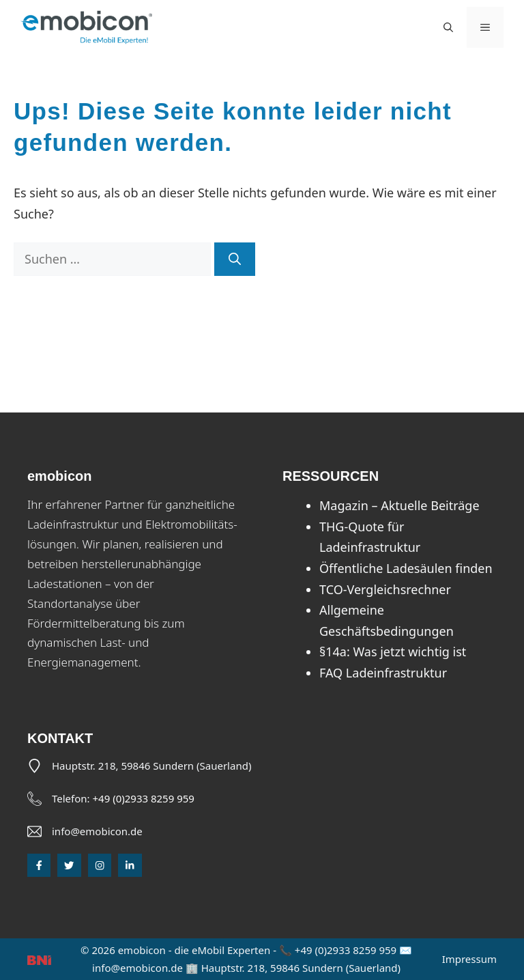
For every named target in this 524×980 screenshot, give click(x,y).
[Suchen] (235, 259)
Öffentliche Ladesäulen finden (406, 568)
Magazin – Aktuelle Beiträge (399, 505)
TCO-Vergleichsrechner (385, 589)
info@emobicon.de (97, 831)
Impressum (469, 959)
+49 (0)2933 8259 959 (144, 798)
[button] (448, 27)
